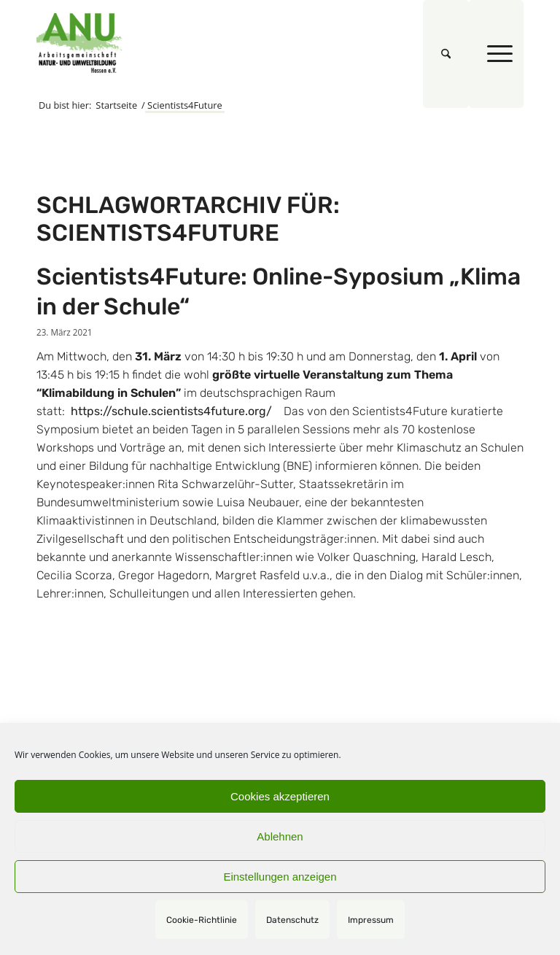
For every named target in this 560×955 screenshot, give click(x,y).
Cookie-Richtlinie (202, 920)
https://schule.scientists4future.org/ (170, 411)
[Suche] (446, 54)
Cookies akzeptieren (280, 796)
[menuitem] (446, 54)
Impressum (371, 920)
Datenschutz (292, 920)
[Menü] (496, 54)
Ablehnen (280, 836)
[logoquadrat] (79, 43)
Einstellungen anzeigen (280, 877)
